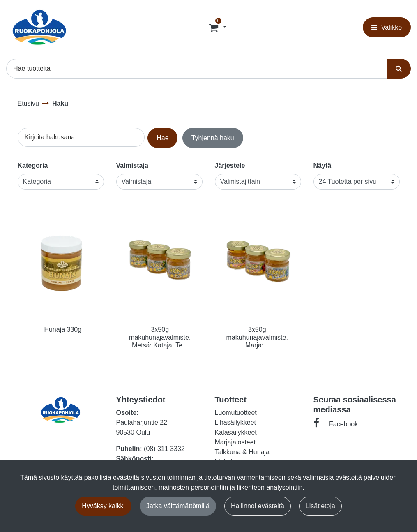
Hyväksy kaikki (103, 506)
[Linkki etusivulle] (39, 27)
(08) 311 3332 (164, 449)
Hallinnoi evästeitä (258, 506)
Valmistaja (132, 165)
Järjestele (230, 165)
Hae (162, 138)
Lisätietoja (320, 506)
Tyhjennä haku (213, 138)
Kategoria (33, 165)
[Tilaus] (214, 28)
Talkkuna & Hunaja (242, 452)
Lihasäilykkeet (236, 422)
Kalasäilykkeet (236, 432)
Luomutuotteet (236, 413)
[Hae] (197, 69)
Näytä (323, 165)
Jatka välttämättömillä (178, 506)
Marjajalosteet (235, 442)
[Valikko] (387, 27)
